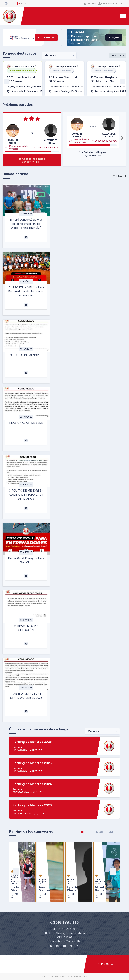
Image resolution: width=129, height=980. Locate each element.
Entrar (90, 3)
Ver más (120, 176)
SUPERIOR (105, 964)
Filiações (114, 37)
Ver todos (118, 55)
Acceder (46, 38)
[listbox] (22, 71)
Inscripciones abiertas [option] (22, 71)
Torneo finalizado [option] (61, 71)
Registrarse (108, 3)
